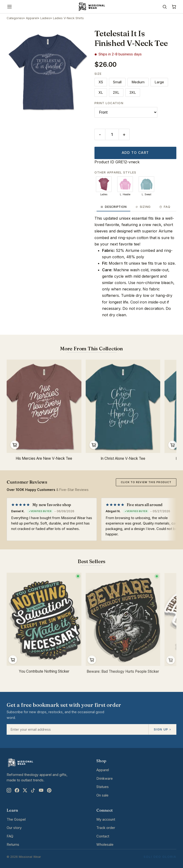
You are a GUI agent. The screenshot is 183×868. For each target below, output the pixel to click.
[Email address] (77, 729)
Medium (138, 82)
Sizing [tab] (143, 207)
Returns (13, 845)
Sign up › (162, 729)
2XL (116, 93)
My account (106, 819)
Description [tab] (114, 207)
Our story (14, 828)
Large (159, 82)
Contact (103, 836)
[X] (25, 790)
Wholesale (105, 845)
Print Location (109, 103)
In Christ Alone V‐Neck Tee (123, 460)
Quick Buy (15, 445)
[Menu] (9, 7)
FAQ (10, 836)
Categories (15, 18)
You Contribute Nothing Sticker (44, 674)
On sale (102, 795)
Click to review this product (146, 482)
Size (98, 74)
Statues (103, 787)
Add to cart (135, 153)
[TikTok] (33, 790)
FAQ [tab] (165, 207)
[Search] (165, 7)
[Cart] (174, 7)
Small (117, 82)
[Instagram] (9, 790)
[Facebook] (17, 790)
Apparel (32, 18)
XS (101, 82)
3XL (133, 93)
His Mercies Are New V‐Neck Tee (44, 459)
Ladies (45, 18)
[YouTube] (41, 790)
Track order (106, 828)
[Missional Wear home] (91, 7)
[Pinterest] (49, 790)
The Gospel (16, 819)
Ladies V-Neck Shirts (68, 18)
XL (101, 93)
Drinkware (105, 779)
